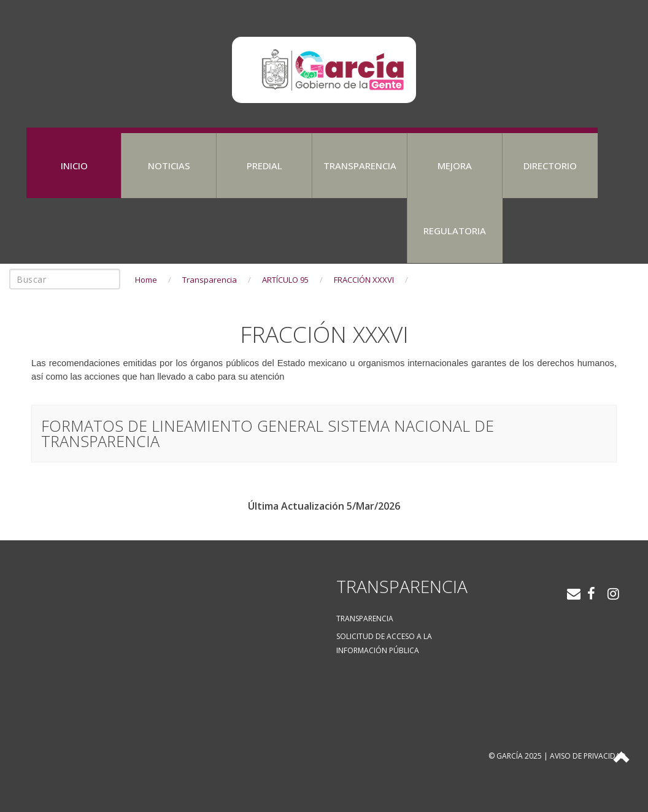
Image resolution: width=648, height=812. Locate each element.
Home (146, 280)
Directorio (550, 166)
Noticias (169, 166)
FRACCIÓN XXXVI (364, 280)
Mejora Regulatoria (455, 198)
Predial (264, 166)
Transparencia (360, 166)
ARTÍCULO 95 (285, 280)
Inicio (74, 166)
